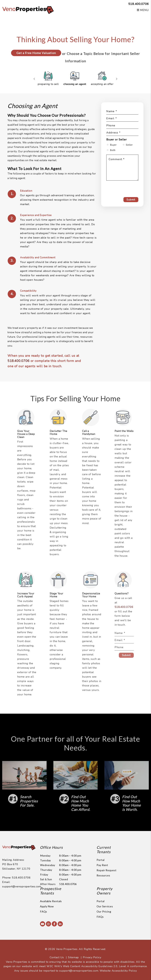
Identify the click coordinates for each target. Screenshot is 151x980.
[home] (28, 10)
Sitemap (73, 957)
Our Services (105, 906)
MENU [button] (143, 10)
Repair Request (107, 870)
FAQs (44, 911)
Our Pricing (104, 911)
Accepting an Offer (102, 79)
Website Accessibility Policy (118, 971)
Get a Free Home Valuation (36, 53)
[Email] (122, 119)
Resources (103, 875)
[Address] (122, 133)
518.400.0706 (139, 4)
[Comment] (122, 168)
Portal (100, 860)
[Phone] (122, 126)
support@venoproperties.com (22, 886)
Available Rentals (51, 901)
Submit (131, 200)
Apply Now (47, 906)
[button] (43, 924)
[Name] (122, 112)
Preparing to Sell (48, 79)
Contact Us (57, 957)
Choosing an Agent (75, 79)
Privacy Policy (92, 957)
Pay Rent (102, 865)
